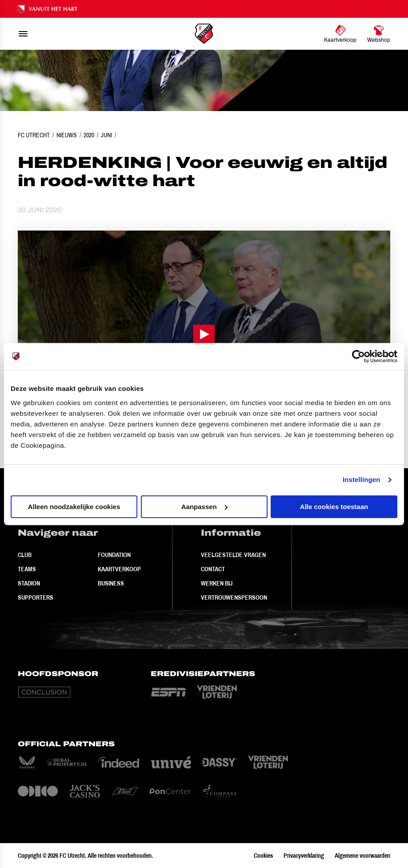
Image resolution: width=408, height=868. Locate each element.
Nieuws (67, 135)
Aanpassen (204, 507)
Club (25, 555)
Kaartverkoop (119, 569)
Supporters (36, 597)
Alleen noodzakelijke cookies (74, 507)
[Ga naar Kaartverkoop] (340, 34)
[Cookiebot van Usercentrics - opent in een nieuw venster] (358, 356)
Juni (106, 135)
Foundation (114, 555)
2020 (89, 135)
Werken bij (217, 583)
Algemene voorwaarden (362, 856)
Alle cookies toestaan (334, 507)
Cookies (263, 856)
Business (111, 583)
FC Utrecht (34, 135)
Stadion (29, 583)
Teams (27, 569)
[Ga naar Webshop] (379, 34)
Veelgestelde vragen (233, 555)
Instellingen (362, 480)
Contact (213, 569)
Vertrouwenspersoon (234, 597)
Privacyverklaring (304, 856)
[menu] (23, 34)
